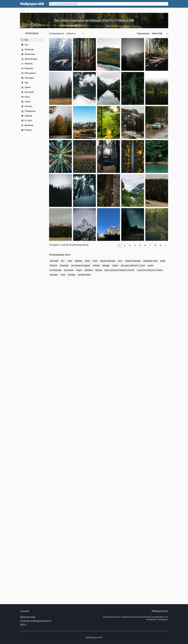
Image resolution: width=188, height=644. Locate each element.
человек (54, 275)
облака (96, 265)
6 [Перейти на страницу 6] (145, 245)
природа (64, 265)
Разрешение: (144, 34)
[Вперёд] (166, 246)
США (95, 261)
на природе (56, 270)
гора (63, 275)
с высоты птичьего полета (150, 270)
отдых (79, 270)
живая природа (133, 261)
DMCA (23, 625)
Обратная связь (28, 617)
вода (163, 261)
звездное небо (150, 261)
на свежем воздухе (81, 265)
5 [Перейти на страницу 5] (140, 245)
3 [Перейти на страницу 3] (130, 245)
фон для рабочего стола (133, 265)
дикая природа (108, 261)
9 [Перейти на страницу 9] (160, 245)
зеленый (54, 261)
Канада (72, 275)
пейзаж (79, 261)
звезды (106, 265)
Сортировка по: (57, 34)
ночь (120, 261)
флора (99, 270)
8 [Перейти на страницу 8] (155, 245)
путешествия (84, 275)
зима (87, 261)
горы (70, 261)
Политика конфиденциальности (36, 621)
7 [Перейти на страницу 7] (150, 245)
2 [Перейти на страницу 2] (125, 245)
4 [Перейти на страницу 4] (135, 245)
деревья (89, 270)
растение (69, 270)
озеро (115, 265)
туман (150, 265)
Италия (53, 265)
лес (63, 261)
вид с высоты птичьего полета (119, 270)
